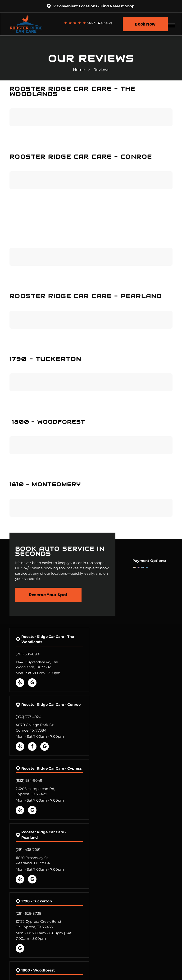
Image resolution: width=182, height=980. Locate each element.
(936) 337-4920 (28, 717)
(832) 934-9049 (29, 780)
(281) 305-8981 (28, 654)
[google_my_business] (32, 683)
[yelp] (20, 683)
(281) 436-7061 (28, 850)
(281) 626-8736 (28, 913)
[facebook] (32, 747)
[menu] (172, 25)
